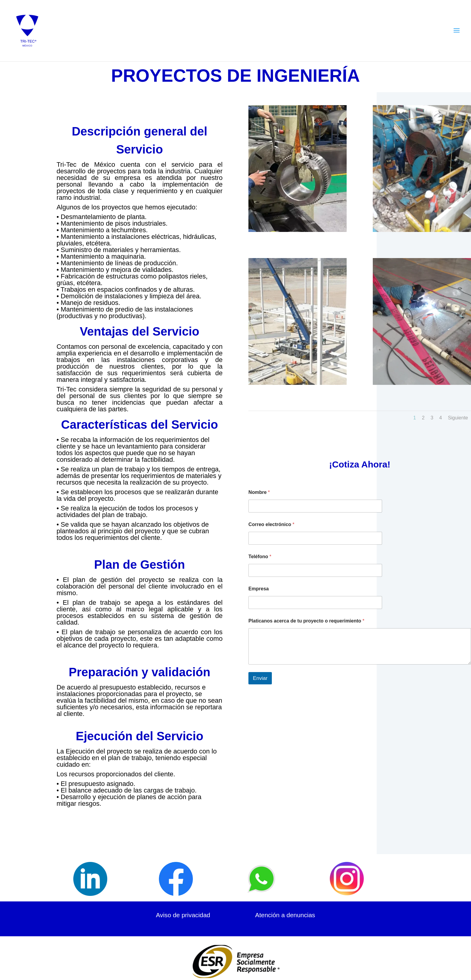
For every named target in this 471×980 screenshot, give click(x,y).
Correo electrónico (271, 524)
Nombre (259, 492)
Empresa (259, 589)
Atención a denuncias (285, 915)
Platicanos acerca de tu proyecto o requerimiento (306, 621)
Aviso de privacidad (183, 915)
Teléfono (260, 557)
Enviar (260, 678)
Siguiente (458, 418)
